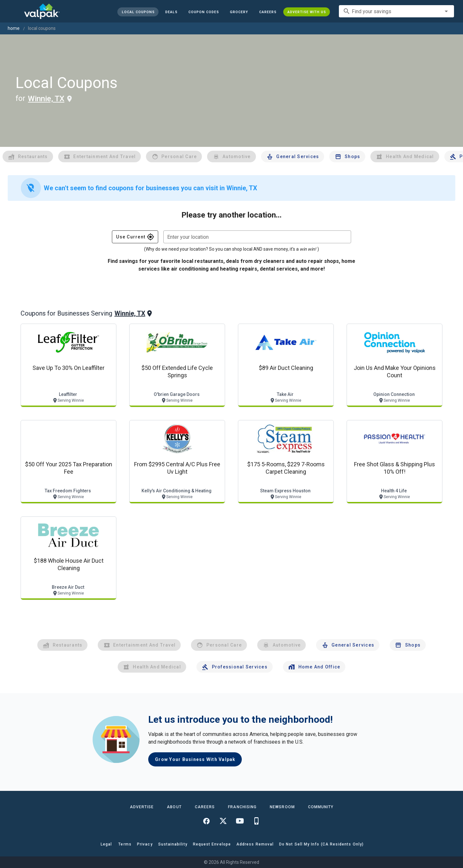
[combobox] (396, 11)
